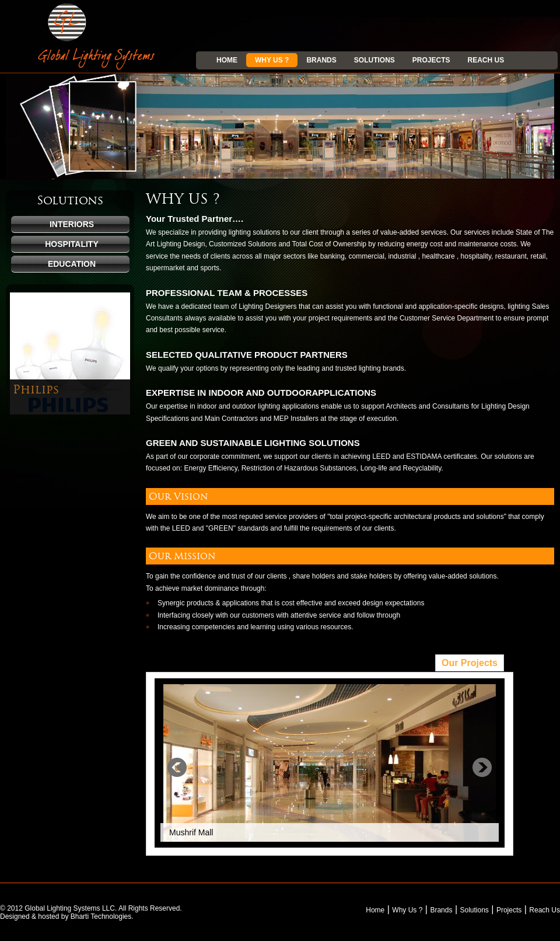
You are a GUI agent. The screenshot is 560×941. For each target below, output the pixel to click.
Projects (431, 60)
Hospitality (72, 244)
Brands (321, 60)
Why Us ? (272, 60)
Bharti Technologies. (102, 916)
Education (72, 264)
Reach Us (486, 60)
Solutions (374, 60)
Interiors (72, 224)
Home (227, 60)
